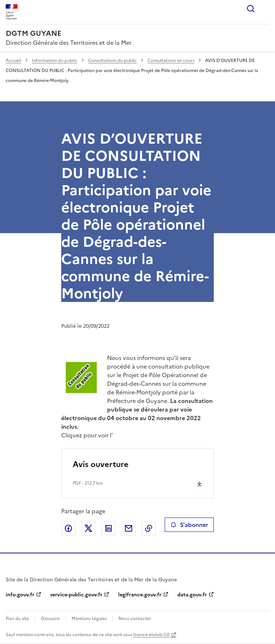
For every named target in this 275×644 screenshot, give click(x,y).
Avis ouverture (101, 464)
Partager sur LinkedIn (108, 528)
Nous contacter (135, 619)
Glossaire (50, 619)
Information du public (55, 61)
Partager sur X (88, 528)
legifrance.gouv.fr (140, 595)
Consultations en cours (171, 61)
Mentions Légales (89, 619)
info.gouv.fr (20, 595)
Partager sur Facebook (68, 528)
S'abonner (189, 525)
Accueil (13, 61)
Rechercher (251, 9)
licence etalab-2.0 (151, 635)
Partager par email (129, 528)
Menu (265, 9)
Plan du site (17, 619)
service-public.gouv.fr (76, 595)
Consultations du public (112, 61)
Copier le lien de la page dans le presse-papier (149, 528)
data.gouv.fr (192, 595)
